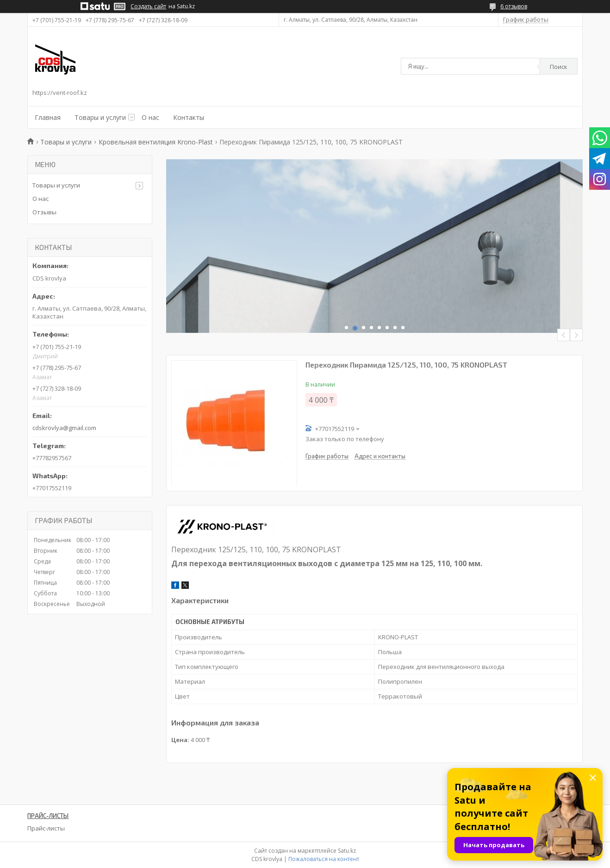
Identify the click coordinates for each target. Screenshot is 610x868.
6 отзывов (514, 6)
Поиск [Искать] (559, 67)
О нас (150, 117)
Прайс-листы (46, 828)
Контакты (189, 117)
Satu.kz (347, 851)
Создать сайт (148, 6)
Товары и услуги (100, 117)
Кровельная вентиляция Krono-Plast (156, 142)
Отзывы (44, 212)
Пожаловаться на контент (324, 859)
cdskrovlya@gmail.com (64, 428)
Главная (48, 117)
